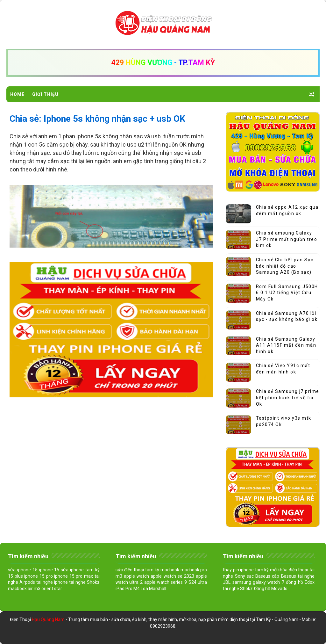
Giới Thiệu (45, 94)
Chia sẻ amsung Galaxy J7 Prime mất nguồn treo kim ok (287, 239)
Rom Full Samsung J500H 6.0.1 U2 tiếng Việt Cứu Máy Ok (287, 293)
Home (17, 94)
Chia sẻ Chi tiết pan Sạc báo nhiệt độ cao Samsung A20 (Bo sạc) (285, 266)
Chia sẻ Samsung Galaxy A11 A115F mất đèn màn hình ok (286, 345)
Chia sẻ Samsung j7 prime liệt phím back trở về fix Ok (288, 398)
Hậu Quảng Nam (49, 619)
